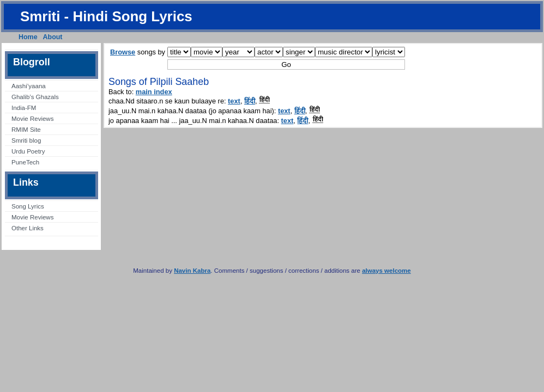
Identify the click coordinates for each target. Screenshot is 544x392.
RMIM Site (26, 130)
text (234, 101)
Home (28, 37)
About (53, 37)
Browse (123, 52)
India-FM (24, 108)
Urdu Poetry (28, 151)
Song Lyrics (28, 206)
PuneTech (25, 162)
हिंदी (250, 101)
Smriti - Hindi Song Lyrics (106, 16)
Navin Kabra (192, 271)
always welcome (386, 271)
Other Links (28, 228)
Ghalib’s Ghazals (35, 97)
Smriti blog (26, 140)
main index (154, 92)
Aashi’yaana (29, 86)
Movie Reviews (32, 119)
